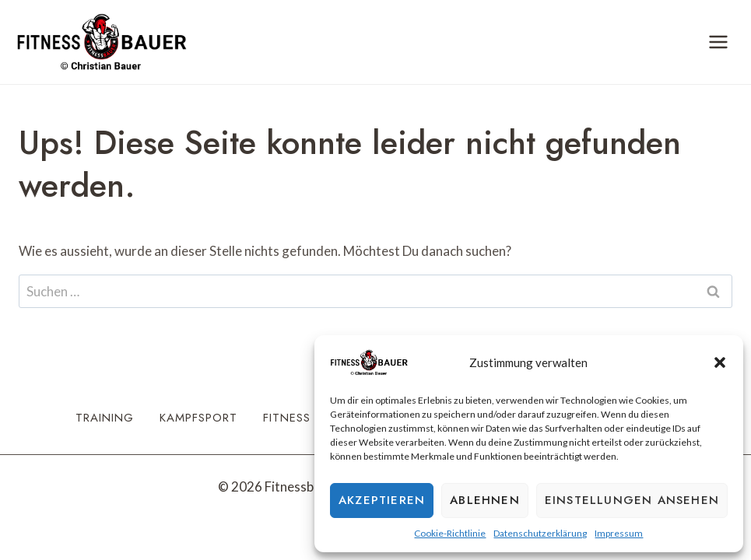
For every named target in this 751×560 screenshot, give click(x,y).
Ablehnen (485, 500)
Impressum (619, 533)
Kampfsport (198, 418)
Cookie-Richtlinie (450, 533)
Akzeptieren (382, 500)
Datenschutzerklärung (540, 533)
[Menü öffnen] (718, 42)
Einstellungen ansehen (632, 500)
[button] (720, 362)
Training (105, 418)
